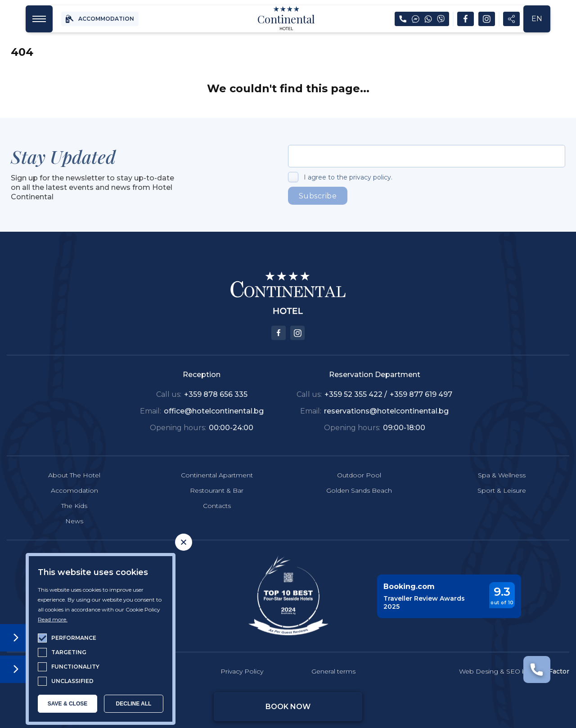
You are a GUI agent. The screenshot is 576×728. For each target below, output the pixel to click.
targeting (69, 652)
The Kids (74, 494)
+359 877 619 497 (421, 383)
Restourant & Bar (217, 478)
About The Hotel (74, 463)
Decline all (134, 704)
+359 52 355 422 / (357, 383)
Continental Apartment (217, 463)
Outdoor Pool (359, 463)
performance (74, 638)
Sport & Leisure (502, 478)
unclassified (72, 681)
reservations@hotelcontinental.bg (386, 399)
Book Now (288, 707)
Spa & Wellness (502, 463)
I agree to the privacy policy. (348, 177)
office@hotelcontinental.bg (214, 399)
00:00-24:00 (231, 416)
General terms (333, 660)
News (74, 509)
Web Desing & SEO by (514, 660)
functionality (75, 667)
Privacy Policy (242, 660)
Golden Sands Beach (359, 478)
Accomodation (74, 478)
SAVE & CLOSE (67, 704)
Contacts (217, 494)
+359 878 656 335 (216, 383)
